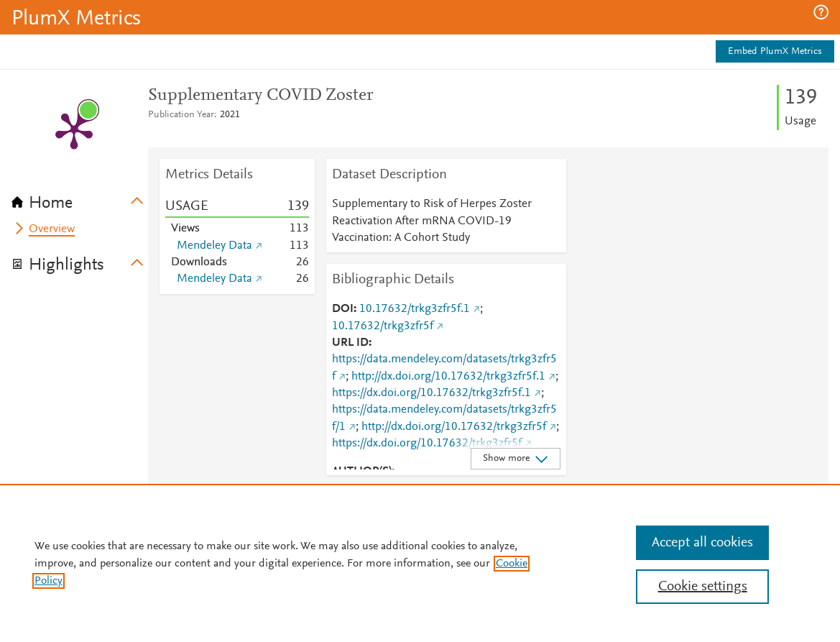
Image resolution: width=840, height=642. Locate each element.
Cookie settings (703, 587)
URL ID (350, 343)
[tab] (80, 198)
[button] (821, 12)
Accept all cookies (702, 543)
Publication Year (181, 115)
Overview (52, 229)
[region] (420, 563)
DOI (343, 309)
